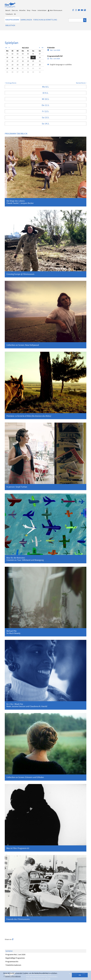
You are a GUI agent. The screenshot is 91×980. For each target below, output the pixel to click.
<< (6, 48)
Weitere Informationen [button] (13, 976)
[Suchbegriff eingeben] (76, 20)
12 (28, 57)
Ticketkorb (9, 14)
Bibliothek (10, 25)
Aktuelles (22, 10)
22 (7, 65)
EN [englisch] (15, 14)
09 (12, 57)
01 (7, 54)
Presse (34, 10)
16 (12, 61)
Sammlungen (26, 20)
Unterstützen (42, 10)
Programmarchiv (12, 961)
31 (18, 68)
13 (33, 57)
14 (40, 57)
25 (23, 65)
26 (28, 65)
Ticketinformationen (13, 965)
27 (33, 65)
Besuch (8, 10)
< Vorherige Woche (10, 83)
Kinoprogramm (12, 20)
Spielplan (9, 951)
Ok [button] (80, 975)
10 (18, 57)
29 (7, 68)
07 (40, 54)
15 (7, 61)
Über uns (15, 10)
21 (40, 61)
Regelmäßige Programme (15, 958)
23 (12, 65)
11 (23, 57)
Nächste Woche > (81, 83)
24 (18, 65)
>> (42, 48)
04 (23, 54)
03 (18, 54)
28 (40, 65)
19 (28, 61)
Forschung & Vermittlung (45, 20)
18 (23, 61)
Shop (29, 10)
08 (7, 57)
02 (12, 54)
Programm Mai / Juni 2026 (15, 954)
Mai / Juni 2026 (54, 50)
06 (33, 54)
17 (18, 61)
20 (33, 61)
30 (12, 68)
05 (28, 54)
